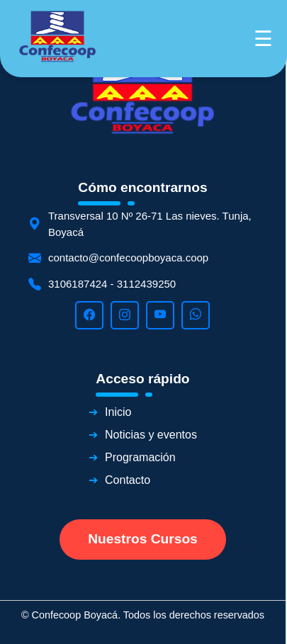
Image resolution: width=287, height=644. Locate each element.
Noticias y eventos (151, 435)
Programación (140, 457)
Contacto (128, 480)
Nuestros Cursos (143, 539)
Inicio (118, 412)
